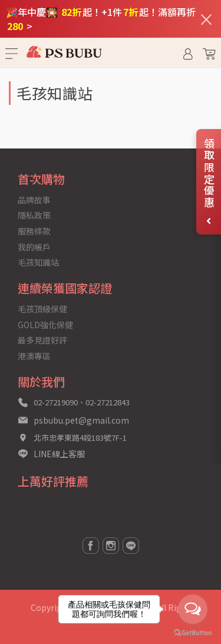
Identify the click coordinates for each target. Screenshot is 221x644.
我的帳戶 (34, 247)
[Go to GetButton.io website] (193, 632)
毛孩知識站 (38, 262)
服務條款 (34, 231)
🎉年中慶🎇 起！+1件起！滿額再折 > (101, 19)
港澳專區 (34, 356)
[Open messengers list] (193, 609)
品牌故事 (34, 200)
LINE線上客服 (59, 454)
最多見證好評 (42, 340)
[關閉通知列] (206, 19)
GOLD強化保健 (45, 325)
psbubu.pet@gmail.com (81, 420)
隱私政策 (34, 215)
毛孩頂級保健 (42, 309)
